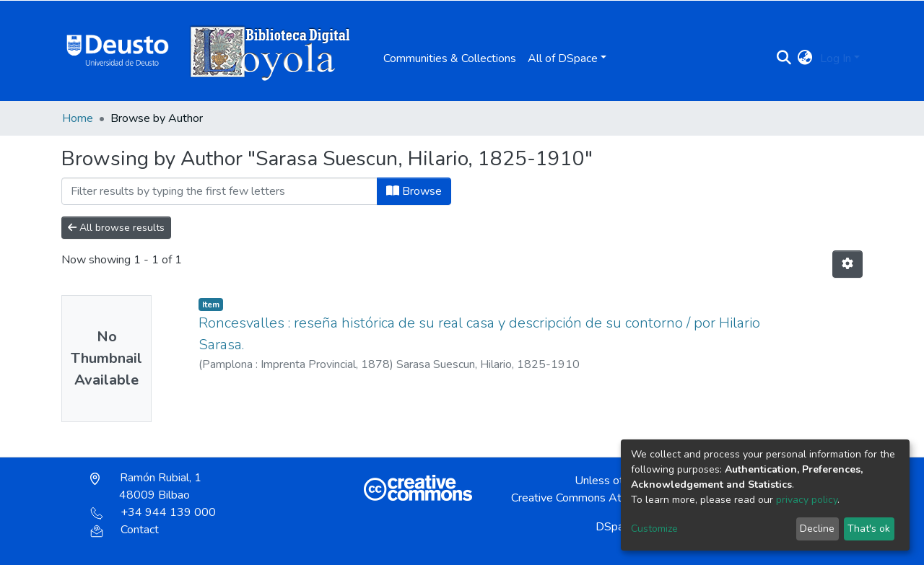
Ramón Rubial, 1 (146, 486)
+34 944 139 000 (153, 512)
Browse (414, 191)
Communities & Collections (450, 58)
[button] (805, 58)
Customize (654, 529)
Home (78, 118)
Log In (836, 58)
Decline (817, 529)
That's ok (869, 529)
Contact (125, 530)
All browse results (116, 228)
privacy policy (807, 500)
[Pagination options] (847, 264)
